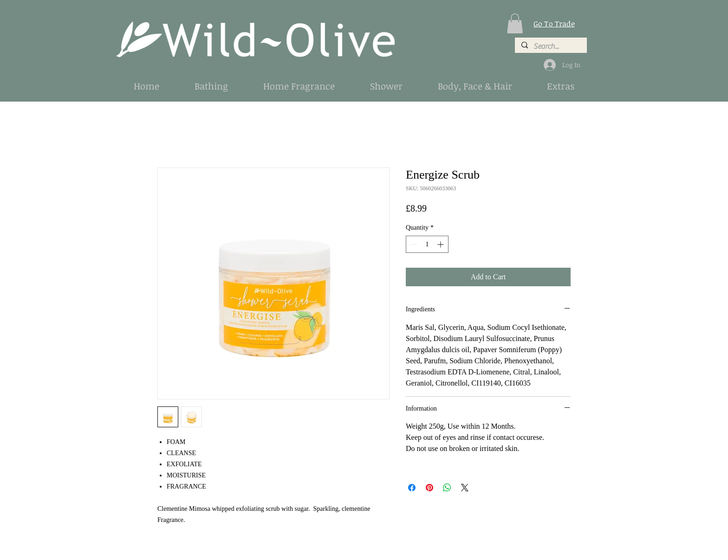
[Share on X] (465, 488)
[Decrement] (413, 244)
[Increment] (441, 244)
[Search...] (550, 46)
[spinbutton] (427, 244)
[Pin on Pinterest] (429, 488)
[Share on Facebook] (412, 488)
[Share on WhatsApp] (447, 488)
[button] (515, 23)
